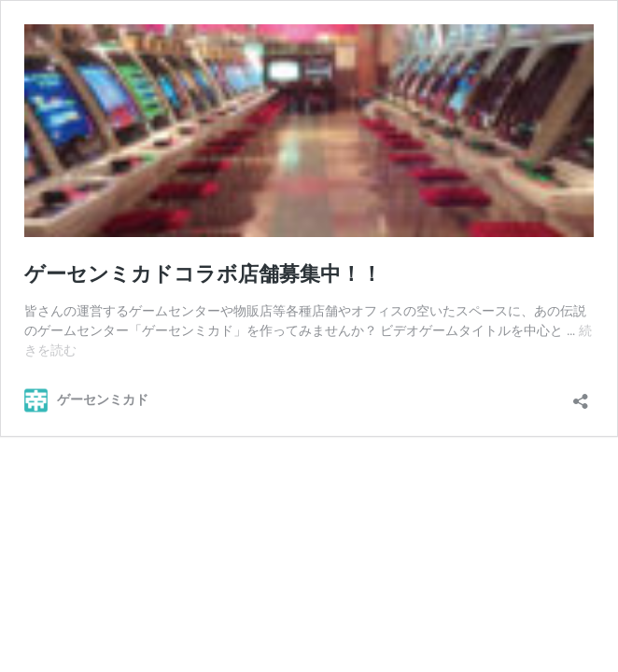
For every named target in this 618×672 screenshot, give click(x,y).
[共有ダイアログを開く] (581, 395)
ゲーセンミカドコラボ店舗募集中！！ (203, 274)
